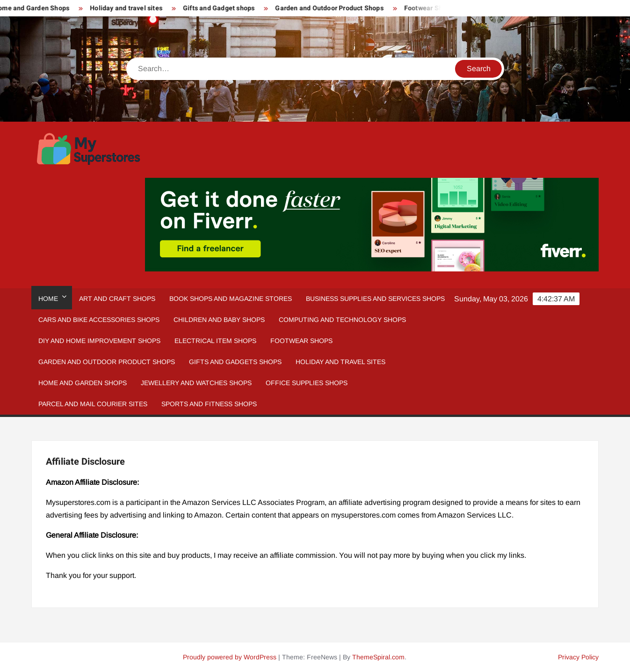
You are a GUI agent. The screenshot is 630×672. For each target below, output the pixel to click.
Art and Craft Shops (117, 299)
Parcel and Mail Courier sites (93, 404)
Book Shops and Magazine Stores (231, 299)
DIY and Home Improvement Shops (99, 341)
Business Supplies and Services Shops (375, 299)
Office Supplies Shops (307, 383)
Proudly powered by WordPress (230, 657)
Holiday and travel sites (130, 8)
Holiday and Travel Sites (340, 362)
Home (48, 299)
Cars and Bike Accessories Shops (99, 320)
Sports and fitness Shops (209, 404)
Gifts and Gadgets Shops (235, 362)
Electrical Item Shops (215, 341)
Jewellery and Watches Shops (196, 383)
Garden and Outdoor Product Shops (333, 8)
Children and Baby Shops (219, 320)
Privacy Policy (578, 657)
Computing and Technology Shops (342, 320)
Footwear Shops (432, 8)
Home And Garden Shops (83, 383)
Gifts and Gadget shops (222, 8)
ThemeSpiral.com (378, 657)
